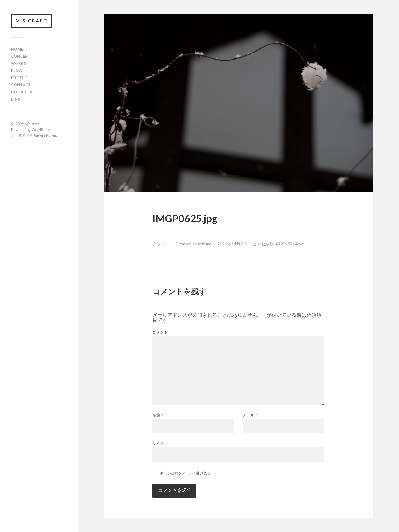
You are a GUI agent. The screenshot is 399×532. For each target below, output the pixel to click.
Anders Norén (45, 135)
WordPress (41, 130)
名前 (158, 415)
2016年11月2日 (232, 244)
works (19, 63)
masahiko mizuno (195, 244)
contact (21, 85)
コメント (160, 332)
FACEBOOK (22, 92)
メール (250, 415)
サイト (158, 443)
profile (19, 78)
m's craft (32, 21)
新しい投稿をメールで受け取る (185, 473)
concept (21, 56)
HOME (17, 49)
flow (17, 71)
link (16, 99)
